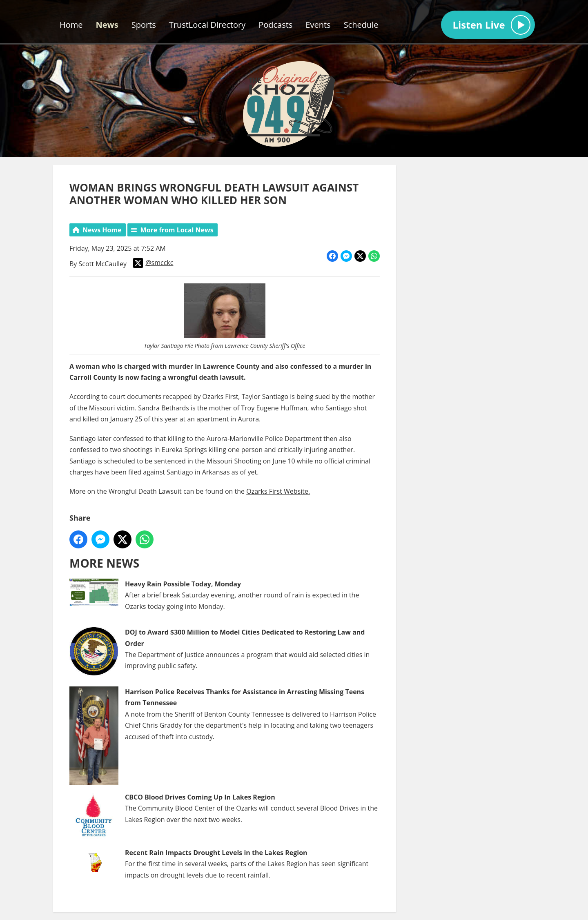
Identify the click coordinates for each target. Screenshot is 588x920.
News (107, 25)
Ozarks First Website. (278, 491)
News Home (102, 230)
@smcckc (153, 263)
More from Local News (177, 230)
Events (318, 25)
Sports (144, 25)
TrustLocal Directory (207, 25)
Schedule (361, 25)
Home (71, 25)
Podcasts (275, 25)
